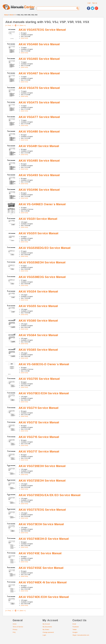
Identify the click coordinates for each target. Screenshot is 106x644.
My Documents (47, 627)
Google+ (75, 632)
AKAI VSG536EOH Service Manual (42, 262)
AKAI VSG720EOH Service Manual (42, 466)
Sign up (95, 3)
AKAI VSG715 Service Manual (39, 437)
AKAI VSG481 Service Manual (39, 146)
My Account (46, 624)
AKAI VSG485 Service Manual (39, 161)
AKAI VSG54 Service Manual (38, 292)
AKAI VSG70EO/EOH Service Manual (44, 393)
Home (6, 15)
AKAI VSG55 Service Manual (38, 306)
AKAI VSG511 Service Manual (39, 233)
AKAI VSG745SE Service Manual (41, 568)
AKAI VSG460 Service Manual (39, 44)
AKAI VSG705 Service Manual (39, 379)
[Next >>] (23, 25)
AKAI (11, 15)
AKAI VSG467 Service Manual (39, 73)
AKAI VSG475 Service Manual (39, 103)
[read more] (24, 38)
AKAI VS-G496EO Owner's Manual (42, 204)
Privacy (15, 630)
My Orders (46, 630)
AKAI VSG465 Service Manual (39, 59)
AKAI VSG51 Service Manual (38, 219)
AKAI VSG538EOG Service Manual (42, 277)
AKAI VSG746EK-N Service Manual (43, 582)
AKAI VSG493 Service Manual (39, 175)
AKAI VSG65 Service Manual (38, 350)
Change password (48, 632)
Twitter (75, 630)
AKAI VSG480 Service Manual (39, 132)
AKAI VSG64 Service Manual (38, 335)
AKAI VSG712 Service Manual (39, 422)
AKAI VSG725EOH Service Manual (42, 481)
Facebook (76, 627)
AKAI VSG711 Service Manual (39, 408)
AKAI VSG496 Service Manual (39, 190)
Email (74, 624)
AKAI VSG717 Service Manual (39, 452)
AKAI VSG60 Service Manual (38, 321)
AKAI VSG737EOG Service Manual (42, 510)
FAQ (14, 632)
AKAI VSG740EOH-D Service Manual (44, 539)
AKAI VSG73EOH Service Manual (41, 524)
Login (89, 3)
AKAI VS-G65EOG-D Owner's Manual (44, 364)
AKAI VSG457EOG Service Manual (42, 30)
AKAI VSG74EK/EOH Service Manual (44, 597)
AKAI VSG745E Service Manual (40, 553)
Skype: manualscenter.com (81, 635)
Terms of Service (18, 627)
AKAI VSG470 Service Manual (39, 88)
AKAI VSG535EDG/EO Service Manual (45, 248)
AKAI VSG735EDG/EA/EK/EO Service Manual (50, 495)
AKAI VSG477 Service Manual (39, 117)
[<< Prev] (8, 25)
